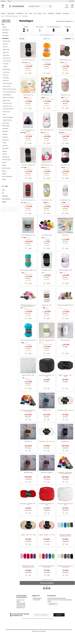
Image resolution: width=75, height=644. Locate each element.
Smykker (40, 13)
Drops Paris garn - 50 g (28, 103)
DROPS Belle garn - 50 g (47, 103)
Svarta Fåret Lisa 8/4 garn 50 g (28, 173)
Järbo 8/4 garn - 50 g (65, 173)
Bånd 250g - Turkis (47, 418)
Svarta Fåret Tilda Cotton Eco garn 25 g (28, 139)
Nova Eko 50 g (65, 243)
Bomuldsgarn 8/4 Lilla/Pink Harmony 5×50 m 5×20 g (28, 575)
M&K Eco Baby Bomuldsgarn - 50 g (28, 278)
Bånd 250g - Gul (28, 450)
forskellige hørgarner (7, 368)
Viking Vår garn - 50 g (47, 208)
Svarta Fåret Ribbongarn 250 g (28, 243)
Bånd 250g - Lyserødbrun (47, 481)
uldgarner (4, 369)
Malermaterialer (11, 13)
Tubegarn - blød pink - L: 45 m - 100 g (47, 544)
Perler (45, 13)
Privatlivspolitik (36, 608)
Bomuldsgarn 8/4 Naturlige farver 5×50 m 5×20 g (65, 575)
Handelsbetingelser (37, 607)
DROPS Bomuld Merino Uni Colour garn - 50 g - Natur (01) (28, 314)
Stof (35, 13)
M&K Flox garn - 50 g (47, 313)
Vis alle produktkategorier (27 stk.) (47, 43)
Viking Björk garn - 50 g (65, 208)
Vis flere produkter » (47, 591)
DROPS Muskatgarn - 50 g (47, 173)
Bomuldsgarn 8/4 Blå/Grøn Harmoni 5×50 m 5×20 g (65, 544)
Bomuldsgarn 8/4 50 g (47, 278)
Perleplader (58, 13)
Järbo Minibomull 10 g (47, 243)
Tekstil (31, 13)
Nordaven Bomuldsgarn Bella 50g (65, 313)
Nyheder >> (3, 1)
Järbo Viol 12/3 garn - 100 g (28, 383)
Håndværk (3, 13)
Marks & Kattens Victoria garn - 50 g (28, 349)
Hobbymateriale (20, 13)
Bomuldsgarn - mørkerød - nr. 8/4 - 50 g (28, 513)
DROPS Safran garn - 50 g (65, 68)
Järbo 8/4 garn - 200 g (65, 103)
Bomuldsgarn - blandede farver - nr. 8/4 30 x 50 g (28, 419)
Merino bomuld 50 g (65, 348)
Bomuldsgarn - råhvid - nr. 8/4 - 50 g (65, 419)
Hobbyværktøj (51, 13)
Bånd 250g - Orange (28, 481)
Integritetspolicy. (49, 627)
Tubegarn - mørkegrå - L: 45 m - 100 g (65, 384)
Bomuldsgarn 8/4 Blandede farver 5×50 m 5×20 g (47, 575)
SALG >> (10, 1)
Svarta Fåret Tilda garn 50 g (28, 68)
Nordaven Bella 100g (47, 68)
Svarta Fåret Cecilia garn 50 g (65, 138)
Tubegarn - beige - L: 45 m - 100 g (28, 543)
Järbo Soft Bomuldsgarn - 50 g (47, 138)
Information (72, 1)
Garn (26, 13)
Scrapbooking (66, 13)
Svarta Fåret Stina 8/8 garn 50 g (28, 208)
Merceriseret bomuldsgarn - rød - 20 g (47, 513)
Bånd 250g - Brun (65, 450)
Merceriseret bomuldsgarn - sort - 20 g (47, 384)
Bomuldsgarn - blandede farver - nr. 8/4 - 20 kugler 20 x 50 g (65, 481)
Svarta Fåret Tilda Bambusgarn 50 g (47, 349)
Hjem (2, 16)
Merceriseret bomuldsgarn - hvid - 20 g (65, 513)
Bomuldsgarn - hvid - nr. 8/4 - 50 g (47, 450)
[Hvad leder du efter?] (40, 6)
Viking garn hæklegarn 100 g (65, 278)
